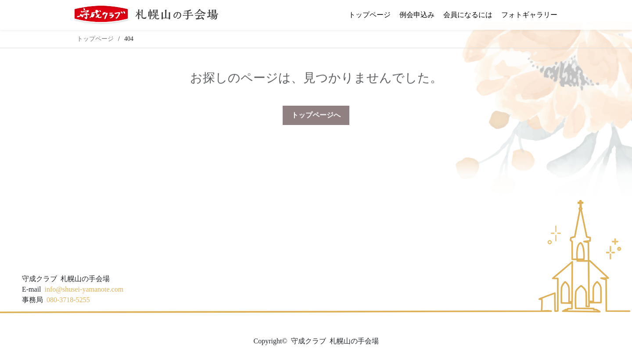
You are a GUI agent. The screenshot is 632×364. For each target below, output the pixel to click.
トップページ (370, 15)
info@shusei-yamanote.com (84, 289)
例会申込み (417, 15)
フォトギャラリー (529, 15)
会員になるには (468, 15)
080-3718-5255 (68, 300)
